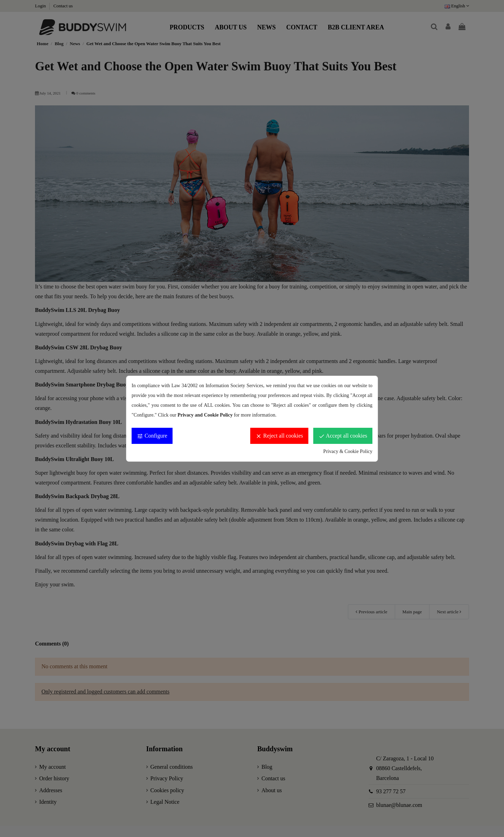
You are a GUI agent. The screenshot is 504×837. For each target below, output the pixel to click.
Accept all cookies (343, 436)
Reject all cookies (279, 436)
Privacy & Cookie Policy (348, 451)
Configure (152, 436)
